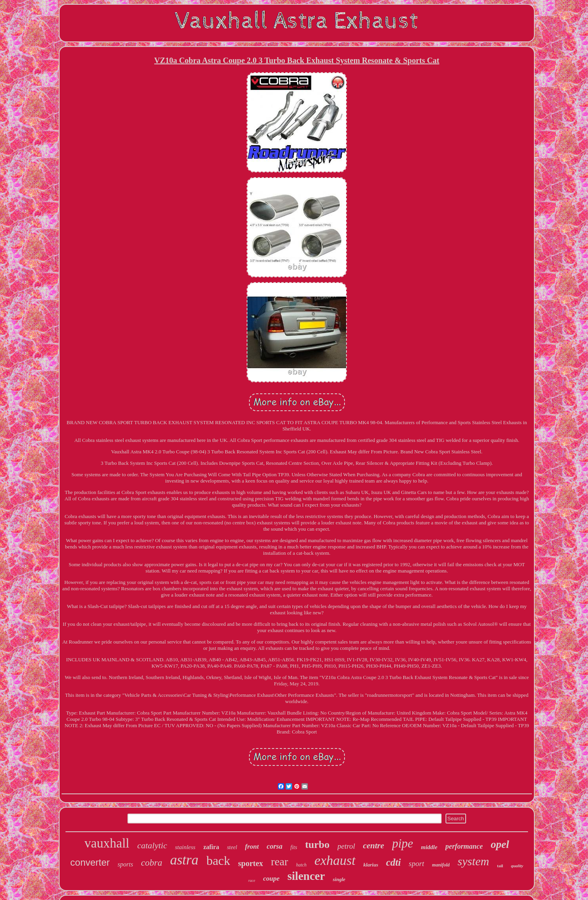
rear (280, 862)
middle (429, 847)
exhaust (335, 860)
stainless (185, 847)
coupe (272, 878)
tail (500, 866)
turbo (317, 845)
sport (417, 864)
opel (500, 844)
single (339, 879)
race (252, 880)
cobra (152, 863)
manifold (441, 865)
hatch (301, 865)
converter (90, 862)
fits (294, 847)
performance (464, 846)
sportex (250, 863)
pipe (402, 843)
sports (125, 864)
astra (184, 860)
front (252, 847)
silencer (306, 876)
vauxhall (107, 843)
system (473, 861)
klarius (371, 865)
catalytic (152, 845)
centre (374, 846)
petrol (346, 846)
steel (232, 847)
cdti (393, 862)
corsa (275, 846)
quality (517, 866)
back (218, 861)
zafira (211, 847)
